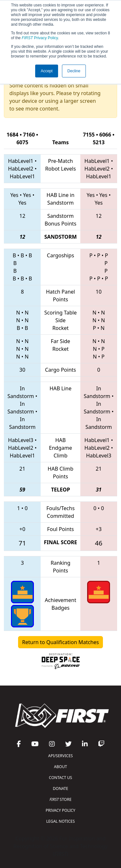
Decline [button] (74, 71)
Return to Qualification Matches (61, 642)
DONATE (60, 788)
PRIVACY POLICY (61, 810)
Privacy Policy (40, 38)
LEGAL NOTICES (60, 821)
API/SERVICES (60, 756)
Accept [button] (47, 71)
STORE (60, 799)
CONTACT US (61, 778)
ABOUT (60, 767)
